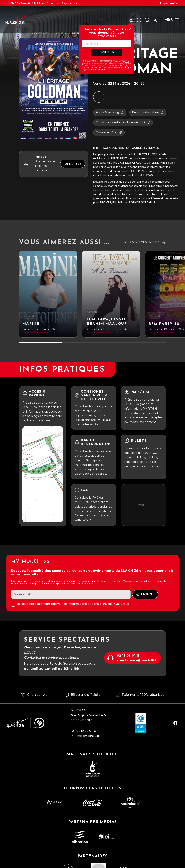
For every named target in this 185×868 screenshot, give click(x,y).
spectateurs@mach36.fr (137, 660)
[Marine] (48, 294)
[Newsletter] (131, 20)
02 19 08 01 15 (128, 656)
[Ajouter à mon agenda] (99, 97)
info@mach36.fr (88, 736)
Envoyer (106, 52)
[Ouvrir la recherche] (147, 20)
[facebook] (175, 723)
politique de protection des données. (76, 584)
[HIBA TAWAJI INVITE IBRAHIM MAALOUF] (111, 294)
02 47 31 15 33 (73, 164)
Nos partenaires (169, 3)
